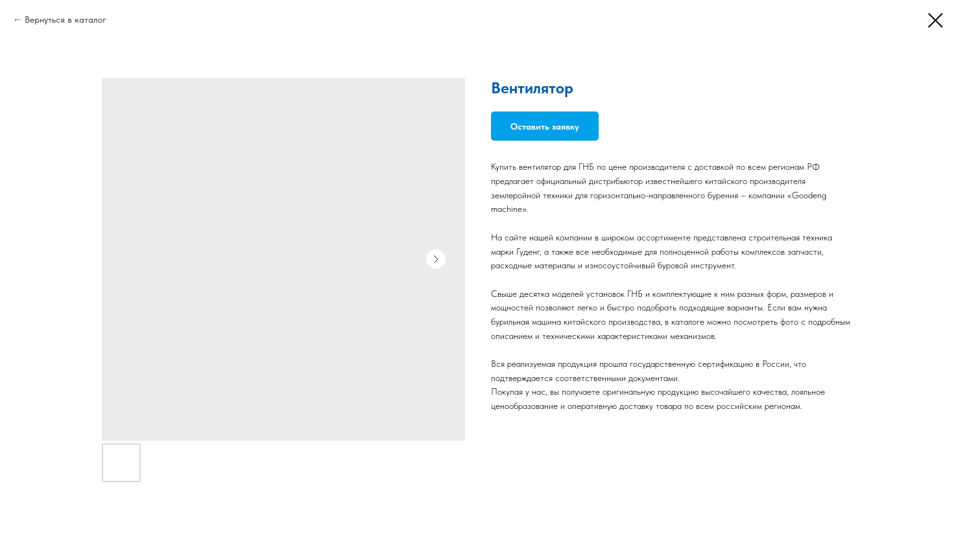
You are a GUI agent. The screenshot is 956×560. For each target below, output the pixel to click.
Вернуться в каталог (66, 19)
